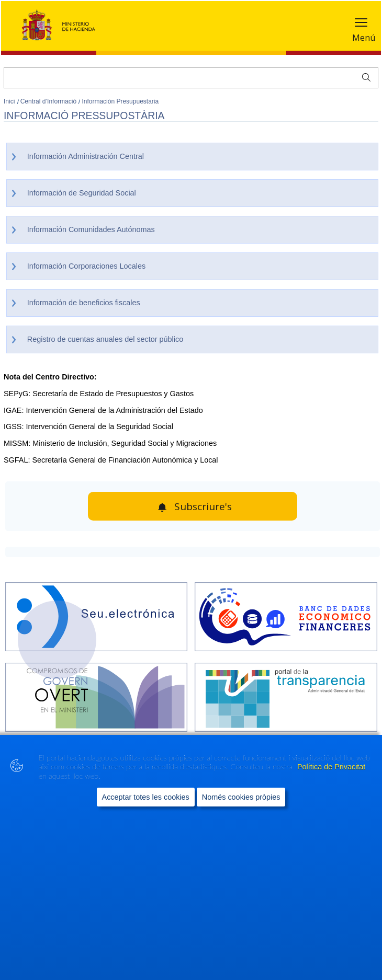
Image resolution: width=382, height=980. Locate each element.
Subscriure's (203, 506)
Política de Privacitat (331, 767)
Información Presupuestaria (120, 101)
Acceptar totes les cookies (146, 797)
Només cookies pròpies (241, 797)
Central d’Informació (49, 101)
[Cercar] (191, 78)
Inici (10, 101)
